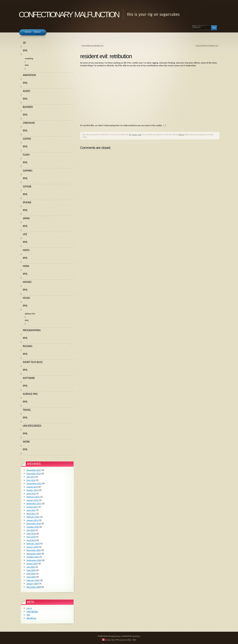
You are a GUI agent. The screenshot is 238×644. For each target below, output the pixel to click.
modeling (29, 58)
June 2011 (31, 510)
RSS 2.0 (182, 135)
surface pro (30, 394)
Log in (29, 608)
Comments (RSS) (125, 640)
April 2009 (31, 577)
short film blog (33, 362)
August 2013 (32, 487)
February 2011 (33, 517)
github (27, 186)
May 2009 (31, 574)
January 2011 (32, 520)
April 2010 (31, 540)
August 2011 (32, 507)
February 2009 (33, 580)
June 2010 (31, 534)
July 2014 (31, 477)
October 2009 (33, 557)
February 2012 (33, 497)
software (29, 378)
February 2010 (33, 543)
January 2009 (32, 584)
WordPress (31, 618)
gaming (28, 171)
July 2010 (31, 530)
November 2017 (34, 470)
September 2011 (34, 503)
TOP (134, 640)
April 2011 (31, 514)
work (140, 135)
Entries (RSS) (110, 640)
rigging (28, 346)
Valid (32, 611)
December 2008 (34, 587)
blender (28, 107)
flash (26, 155)
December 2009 (34, 550)
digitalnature (116, 636)
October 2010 (33, 527)
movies (134, 135)
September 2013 (34, 483)
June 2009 (31, 570)
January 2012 (32, 500)
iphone (27, 202)
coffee (27, 139)
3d (130, 135)
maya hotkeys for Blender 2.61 (92, 45)
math (26, 250)
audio (27, 91)
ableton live (30, 314)
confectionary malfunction (69, 13)
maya (26, 266)
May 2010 (31, 537)
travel (27, 410)
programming (32, 330)
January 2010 (32, 547)
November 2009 (34, 554)
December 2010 (34, 523)
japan (26, 218)
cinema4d (29, 123)
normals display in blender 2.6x (207, 45)
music (27, 298)
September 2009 (34, 560)
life (25, 234)
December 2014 (34, 473)
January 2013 (32, 490)
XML (25, 50)
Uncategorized (32, 426)
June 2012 (31, 493)
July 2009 (31, 567)
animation (29, 75)
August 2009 (32, 563)
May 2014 (31, 480)
